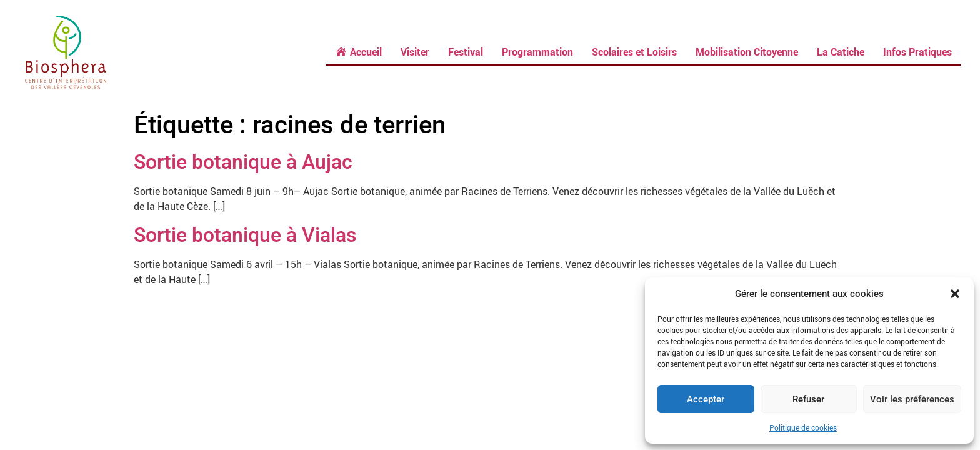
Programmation (537, 52)
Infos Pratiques (917, 52)
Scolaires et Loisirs (634, 52)
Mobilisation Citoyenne (747, 52)
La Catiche (841, 52)
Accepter (706, 399)
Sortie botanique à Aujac (243, 162)
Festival (466, 52)
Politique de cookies (803, 427)
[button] (955, 294)
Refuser (808, 399)
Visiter (415, 52)
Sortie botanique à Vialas (245, 235)
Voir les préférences (912, 399)
